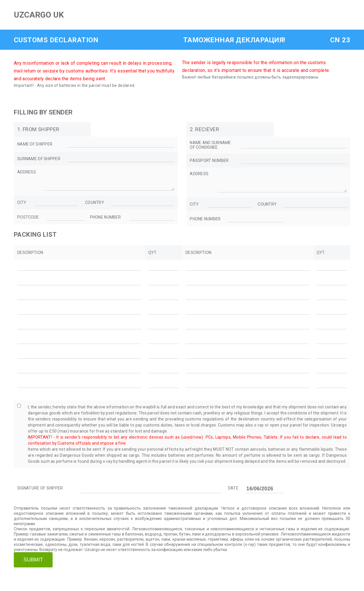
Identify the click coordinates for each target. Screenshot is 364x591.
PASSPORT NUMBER (209, 160)
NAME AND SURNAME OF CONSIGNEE (210, 145)
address (27, 172)
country (95, 206)
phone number (105, 221)
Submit (33, 563)
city (22, 206)
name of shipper (35, 144)
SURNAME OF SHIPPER (39, 159)
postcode (28, 221)
